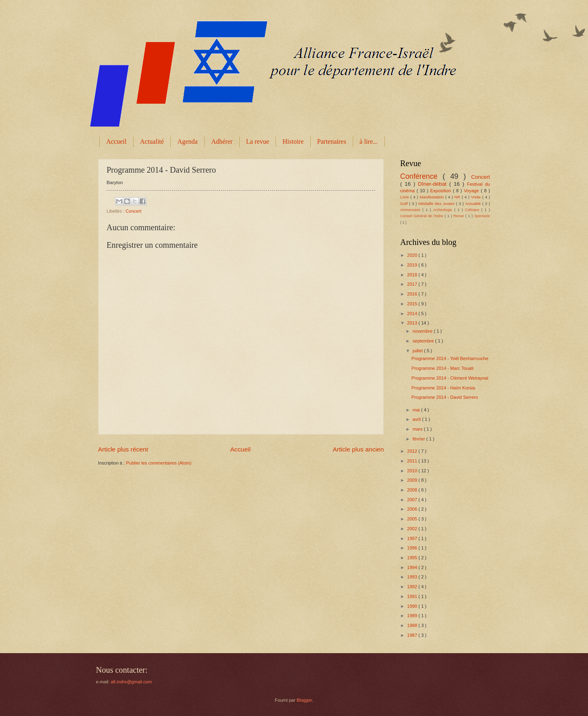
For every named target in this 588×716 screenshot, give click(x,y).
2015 (413, 304)
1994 (413, 567)
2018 (413, 275)
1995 (413, 558)
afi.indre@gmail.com (131, 682)
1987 (413, 635)
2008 (413, 490)
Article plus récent (123, 449)
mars (418, 429)
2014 (413, 314)
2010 (413, 471)
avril (417, 419)
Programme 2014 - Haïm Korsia (443, 388)
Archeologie (444, 210)
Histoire (293, 141)
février (419, 439)
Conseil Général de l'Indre (422, 216)
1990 (413, 606)
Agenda (187, 141)
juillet (418, 351)
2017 (413, 284)
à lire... (369, 141)
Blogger (304, 700)
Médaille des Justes (437, 203)
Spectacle (482, 216)
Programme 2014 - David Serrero (445, 397)
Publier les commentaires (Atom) (159, 463)
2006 (413, 509)
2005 (413, 519)
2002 (413, 529)
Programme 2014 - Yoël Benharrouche (450, 358)
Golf (405, 203)
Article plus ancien (358, 449)
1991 (413, 596)
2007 (413, 500)
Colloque (473, 210)
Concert (134, 211)
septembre (424, 341)
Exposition (441, 191)
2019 (413, 265)
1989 (413, 616)
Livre (405, 197)
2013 (413, 323)
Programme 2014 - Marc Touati (443, 368)
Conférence (421, 176)
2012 (413, 451)
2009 (413, 480)
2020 (413, 255)
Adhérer (222, 141)
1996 (413, 548)
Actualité (152, 141)
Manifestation (433, 197)
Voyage (472, 191)
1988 (413, 625)
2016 (413, 294)
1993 (413, 577)
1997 (413, 538)
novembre (423, 331)
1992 (413, 587)
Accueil (116, 141)
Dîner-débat (434, 184)
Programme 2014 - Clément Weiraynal (450, 378)
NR (458, 197)
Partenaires (332, 141)
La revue (258, 141)
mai (417, 410)
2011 (413, 461)
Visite (477, 197)
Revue (459, 216)
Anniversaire (411, 210)
